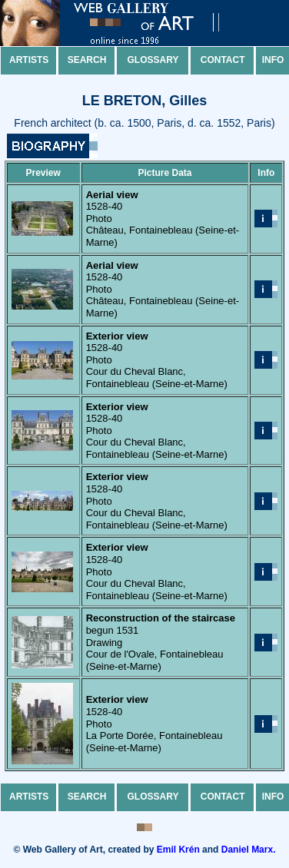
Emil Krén (178, 850)
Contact (223, 60)
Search (87, 60)
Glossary (153, 60)
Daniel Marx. (249, 850)
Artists (29, 60)
